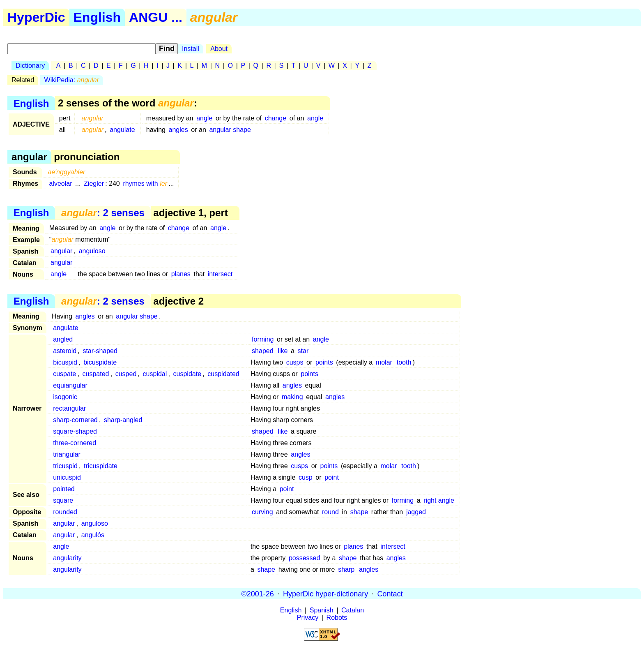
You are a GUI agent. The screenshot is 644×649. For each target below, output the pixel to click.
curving (262, 512)
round (330, 512)
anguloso (92, 251)
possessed (305, 558)
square (63, 500)
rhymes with (145, 184)
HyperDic (36, 17)
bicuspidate (100, 362)
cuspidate (187, 374)
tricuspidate (101, 466)
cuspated (96, 374)
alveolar (60, 184)
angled (63, 339)
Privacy (308, 618)
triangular (67, 454)
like (283, 351)
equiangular (70, 385)
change (276, 118)
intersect (220, 274)
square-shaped (75, 431)
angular (61, 251)
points (324, 362)
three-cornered (75, 443)
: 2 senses (103, 213)
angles (178, 130)
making (292, 397)
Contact (390, 594)
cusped (126, 374)
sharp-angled (123, 420)
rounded (65, 512)
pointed (64, 489)
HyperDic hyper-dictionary (325, 594)
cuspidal (155, 374)
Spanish (322, 610)
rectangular (69, 408)
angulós (93, 535)
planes (181, 274)
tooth (404, 362)
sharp (346, 569)
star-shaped (100, 351)
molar (384, 362)
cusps (295, 362)
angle (204, 118)
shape (359, 512)
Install (191, 49)
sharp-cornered (75, 420)
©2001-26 (258, 594)
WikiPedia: (72, 80)
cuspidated (223, 374)
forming (263, 339)
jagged (416, 512)
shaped (263, 351)
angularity (67, 558)
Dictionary (30, 66)
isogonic (65, 397)
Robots (337, 618)
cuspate (64, 374)
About (219, 49)
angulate (122, 130)
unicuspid (67, 477)
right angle (439, 500)
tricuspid (65, 466)
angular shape (230, 130)
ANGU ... (156, 17)
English (97, 17)
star (303, 351)
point (332, 477)
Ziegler (94, 184)
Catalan (353, 610)
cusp (306, 477)
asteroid (65, 351)
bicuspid (65, 362)
